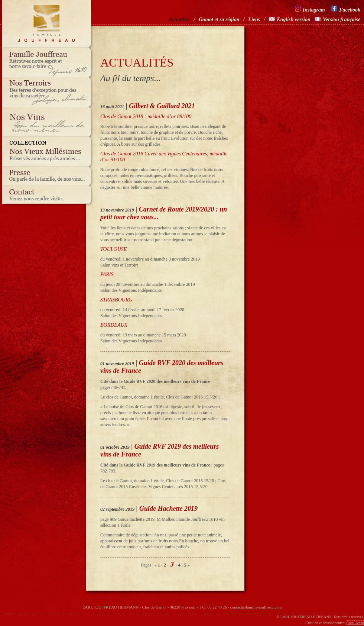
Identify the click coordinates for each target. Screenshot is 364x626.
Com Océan (355, 623)
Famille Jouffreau (48, 62)
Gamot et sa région (219, 20)
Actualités (179, 20)
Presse (48, 176)
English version (290, 20)
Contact (48, 196)
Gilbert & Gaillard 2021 (162, 106)
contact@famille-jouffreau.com (256, 607)
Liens (254, 20)
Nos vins (48, 122)
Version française (338, 20)
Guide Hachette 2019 (168, 509)
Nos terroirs (48, 92)
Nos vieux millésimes (48, 152)
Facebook (346, 9)
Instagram (310, 9)
